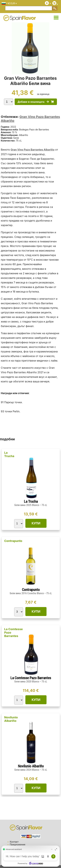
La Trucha (9, 454)
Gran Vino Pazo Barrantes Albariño (33, 150)
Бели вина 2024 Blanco (27, 770)
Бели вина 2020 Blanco (27, 682)
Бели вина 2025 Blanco (27, 505)
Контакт (14, 842)
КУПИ (36, 523)
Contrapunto (13, 541)
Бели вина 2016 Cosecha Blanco (27, 593)
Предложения (17, 844)
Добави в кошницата (36, 102)
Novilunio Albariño (11, 719)
